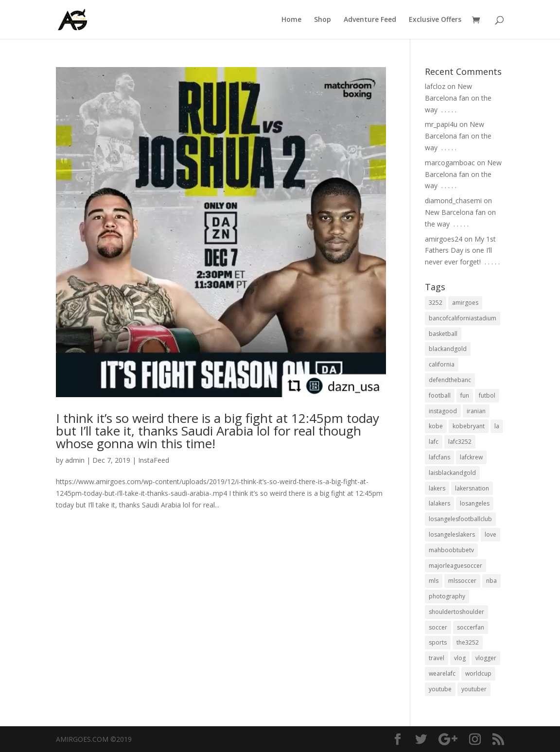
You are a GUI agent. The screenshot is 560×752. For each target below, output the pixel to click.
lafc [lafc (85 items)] (434, 442)
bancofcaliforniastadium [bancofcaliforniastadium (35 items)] (463, 318)
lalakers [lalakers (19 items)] (439, 503)
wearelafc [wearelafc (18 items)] (442, 673)
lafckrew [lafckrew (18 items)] (471, 457)
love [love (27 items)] (490, 534)
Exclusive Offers (435, 20)
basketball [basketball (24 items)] (443, 334)
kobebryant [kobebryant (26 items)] (469, 426)
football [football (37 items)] (440, 395)
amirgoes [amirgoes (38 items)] (465, 303)
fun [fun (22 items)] (465, 395)
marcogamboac (450, 163)
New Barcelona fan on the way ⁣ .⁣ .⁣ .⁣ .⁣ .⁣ (458, 98)
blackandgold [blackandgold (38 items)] (448, 349)
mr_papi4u (441, 124)
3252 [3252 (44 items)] (436, 303)
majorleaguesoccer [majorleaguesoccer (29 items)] (455, 566)
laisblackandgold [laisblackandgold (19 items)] (452, 473)
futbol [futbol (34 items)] (487, 395)
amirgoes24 (444, 239)
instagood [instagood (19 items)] (443, 411)
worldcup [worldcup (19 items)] (478, 673)
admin (75, 460)
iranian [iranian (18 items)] (476, 411)
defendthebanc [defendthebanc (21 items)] (450, 380)
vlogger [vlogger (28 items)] (486, 658)
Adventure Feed (370, 20)
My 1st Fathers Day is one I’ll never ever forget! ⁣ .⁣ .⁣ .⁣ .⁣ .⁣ (462, 251)
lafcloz (435, 86)
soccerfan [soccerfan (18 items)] (471, 627)
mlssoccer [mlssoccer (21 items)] (462, 581)
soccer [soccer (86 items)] (438, 627)
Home (291, 20)
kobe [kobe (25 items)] (436, 426)
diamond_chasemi (453, 201)
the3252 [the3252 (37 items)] (468, 642)
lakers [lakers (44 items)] (437, 488)
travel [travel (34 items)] (437, 658)
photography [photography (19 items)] (447, 596)
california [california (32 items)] (442, 364)
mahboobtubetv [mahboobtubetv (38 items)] (451, 550)
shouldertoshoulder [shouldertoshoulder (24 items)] (456, 612)
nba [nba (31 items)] (491, 581)
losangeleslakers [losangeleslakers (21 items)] (452, 534)
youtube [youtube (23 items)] (440, 689)
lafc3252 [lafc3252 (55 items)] (460, 442)
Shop (323, 20)
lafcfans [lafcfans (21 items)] (439, 457)
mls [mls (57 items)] (434, 581)
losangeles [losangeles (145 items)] (475, 503)
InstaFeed (154, 460)
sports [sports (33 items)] (438, 642)
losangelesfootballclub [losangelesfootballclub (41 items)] (460, 519)
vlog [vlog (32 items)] (460, 658)
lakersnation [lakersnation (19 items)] (472, 488)
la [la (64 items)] (497, 426)
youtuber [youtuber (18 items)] (474, 689)
